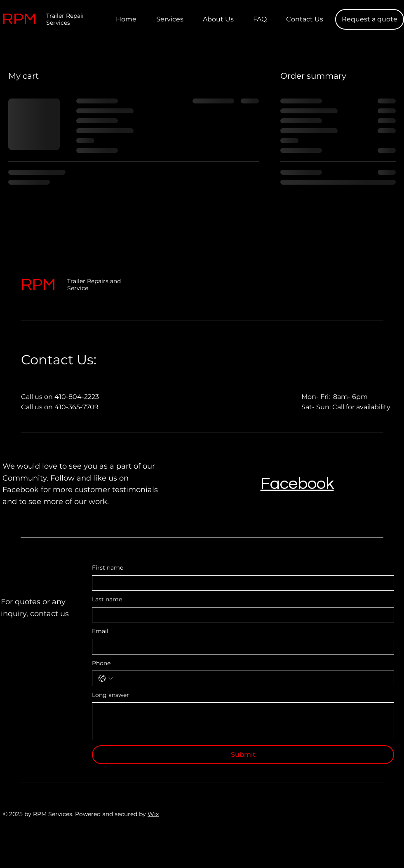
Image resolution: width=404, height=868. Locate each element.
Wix (153, 814)
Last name (107, 599)
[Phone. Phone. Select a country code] (106, 678)
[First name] (241, 583)
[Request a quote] (370, 19)
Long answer (110, 695)
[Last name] (241, 615)
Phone (101, 663)
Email (100, 631)
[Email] (241, 647)
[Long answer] (243, 721)
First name (108, 568)
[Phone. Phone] (251, 678)
